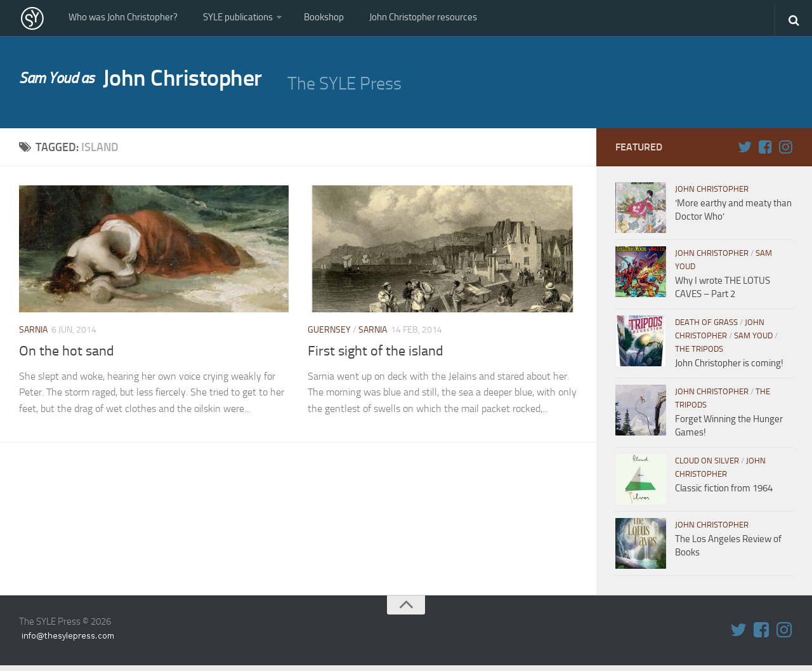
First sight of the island (376, 356)
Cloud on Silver (707, 466)
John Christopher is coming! (729, 369)
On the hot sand (67, 356)
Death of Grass (706, 328)
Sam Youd (753, 341)
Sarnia (33, 336)
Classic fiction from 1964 (724, 494)
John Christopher (153, 86)
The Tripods (699, 355)
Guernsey (329, 336)
